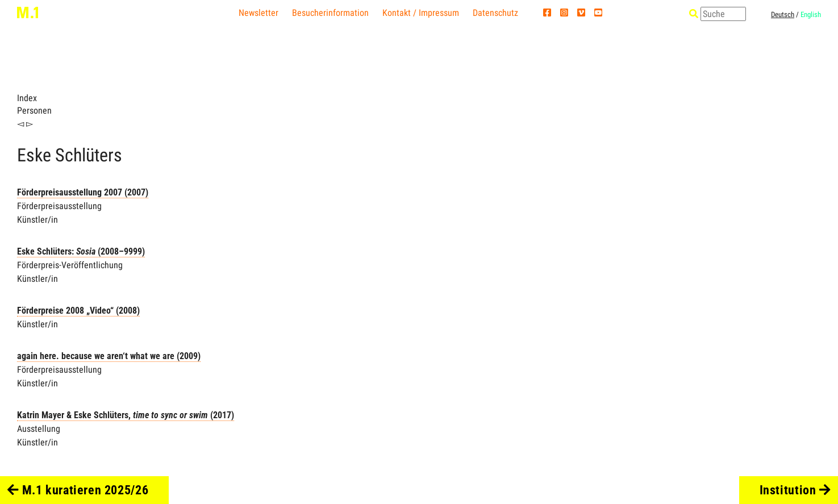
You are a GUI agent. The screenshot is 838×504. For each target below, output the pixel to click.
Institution (795, 490)
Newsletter (259, 13)
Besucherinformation (330, 13)
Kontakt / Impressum (421, 13)
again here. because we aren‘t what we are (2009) (109, 356)
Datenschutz (495, 13)
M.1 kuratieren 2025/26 (78, 490)
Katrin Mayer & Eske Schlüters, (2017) (126, 415)
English (811, 14)
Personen (34, 111)
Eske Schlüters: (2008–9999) (81, 251)
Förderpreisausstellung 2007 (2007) (83, 192)
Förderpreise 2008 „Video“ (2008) (78, 311)
